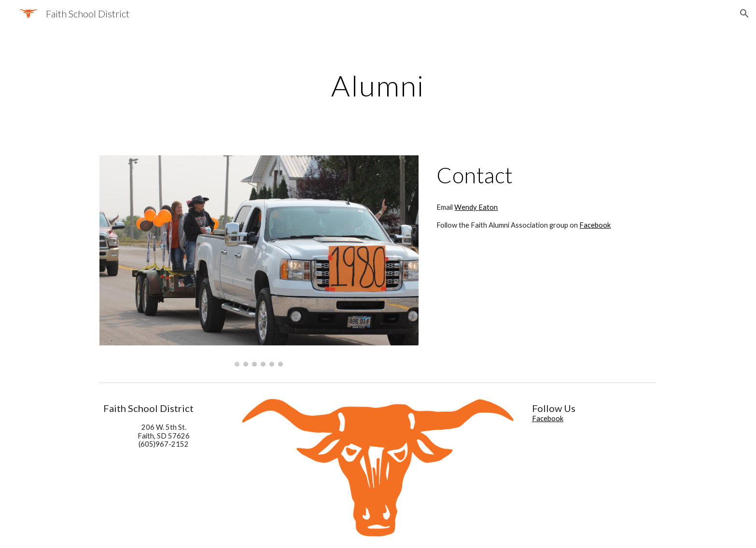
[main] (378, 85)
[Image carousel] (259, 261)
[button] (744, 14)
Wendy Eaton (476, 207)
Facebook (595, 225)
